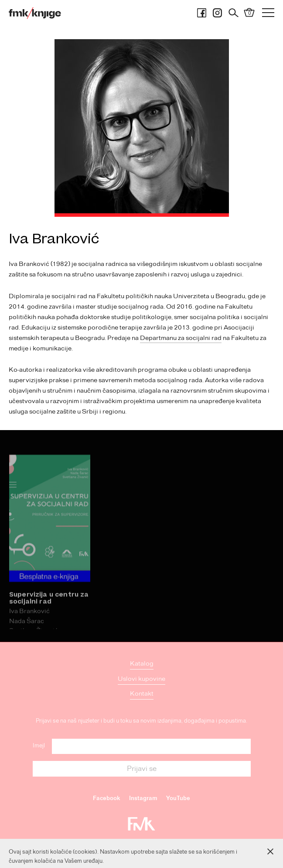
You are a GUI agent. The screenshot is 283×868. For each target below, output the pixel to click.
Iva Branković (29, 621)
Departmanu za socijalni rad (181, 338)
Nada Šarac (27, 631)
